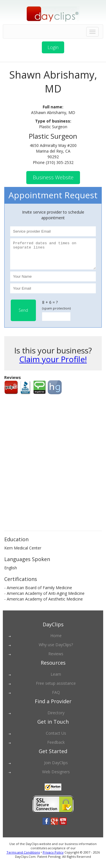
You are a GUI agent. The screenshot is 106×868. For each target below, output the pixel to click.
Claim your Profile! (53, 364)
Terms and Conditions (23, 857)
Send (23, 315)
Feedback (56, 747)
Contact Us (56, 738)
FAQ (56, 697)
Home (56, 641)
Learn (56, 679)
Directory (56, 718)
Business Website (53, 177)
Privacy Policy (53, 857)
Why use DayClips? (56, 650)
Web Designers (56, 777)
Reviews (56, 659)
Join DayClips (56, 768)
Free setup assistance (56, 688)
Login (53, 47)
